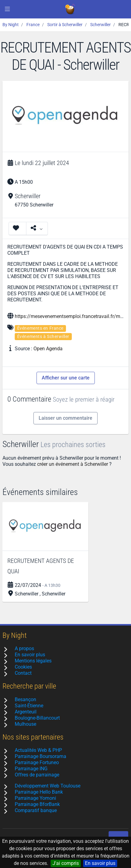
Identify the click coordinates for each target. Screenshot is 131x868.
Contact (23, 673)
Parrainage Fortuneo (37, 762)
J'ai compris (66, 863)
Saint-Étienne (29, 706)
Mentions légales (33, 661)
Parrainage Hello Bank (39, 792)
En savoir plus (100, 863)
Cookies (23, 667)
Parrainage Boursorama (40, 756)
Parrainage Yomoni (35, 798)
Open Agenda (48, 349)
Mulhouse (25, 724)
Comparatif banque (36, 810)
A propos (24, 648)
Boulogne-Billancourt (37, 718)
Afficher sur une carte (66, 378)
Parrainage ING (31, 769)
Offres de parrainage (37, 775)
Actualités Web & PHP (38, 750)
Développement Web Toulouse (48, 786)
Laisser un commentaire (65, 418)
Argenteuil (26, 712)
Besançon (25, 699)
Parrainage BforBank (37, 804)
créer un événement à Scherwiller (73, 464)
